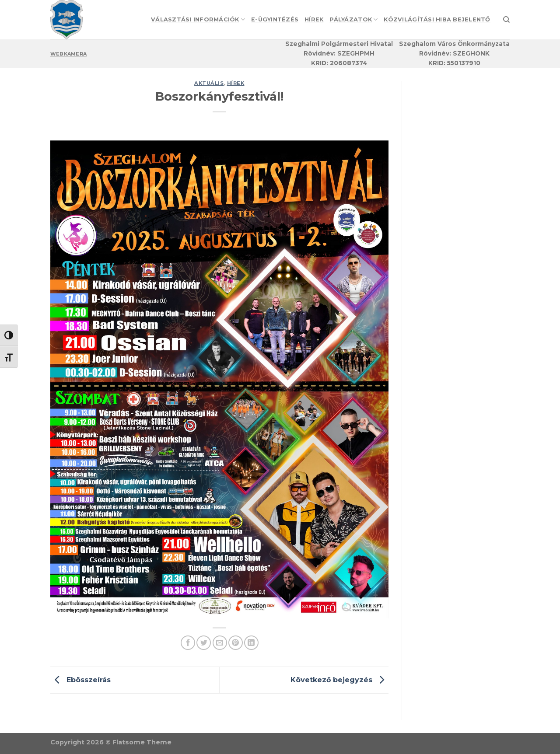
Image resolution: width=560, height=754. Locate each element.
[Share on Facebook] (188, 643)
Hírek (314, 19)
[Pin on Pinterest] (236, 643)
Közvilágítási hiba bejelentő (437, 19)
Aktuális (209, 83)
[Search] (506, 20)
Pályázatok (353, 19)
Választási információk (198, 19)
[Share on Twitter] (204, 643)
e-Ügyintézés (275, 19)
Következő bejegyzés (339, 679)
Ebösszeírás (80, 679)
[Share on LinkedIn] (251, 643)
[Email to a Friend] (220, 643)
